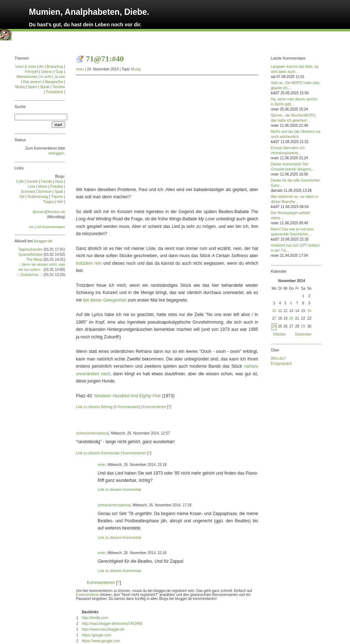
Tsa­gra (48, 202)
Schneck (44, 192)
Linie (32, 187)
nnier (80, 69)
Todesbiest (55, 92)
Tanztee (59, 87)
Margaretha (54, 82)
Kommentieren (154, 407)
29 (303, 326)
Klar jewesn (33, 82)
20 (291, 318)
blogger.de (43, 241)
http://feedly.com (95, 618)
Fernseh (32, 72)
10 (274, 311)
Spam (33, 87)
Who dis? (278, 358)
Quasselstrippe (31, 254)
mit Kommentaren (51, 227)
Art (41, 67)
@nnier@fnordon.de (49, 212)
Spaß (59, 192)
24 (274, 326)
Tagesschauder (30, 249)
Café (20, 181)
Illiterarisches (27, 77)
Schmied (28, 192)
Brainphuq (55, 67)
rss (31, 227)
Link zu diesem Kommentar (98, 453)
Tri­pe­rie (57, 197)
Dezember (303, 334)
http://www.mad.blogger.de (103, 629)
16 (309, 311)
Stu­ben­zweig (38, 197)
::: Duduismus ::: (29, 275)
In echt (46, 77)
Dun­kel (32, 181)
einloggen (56, 153)
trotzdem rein (89, 263)
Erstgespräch (281, 364)
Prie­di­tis (57, 187)
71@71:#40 (105, 59)
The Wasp (35, 260)
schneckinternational (92, 433)
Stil (22, 197)
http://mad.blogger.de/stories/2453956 (112, 624)
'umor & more (26, 67)
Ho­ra (59, 181)
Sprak (45, 87)
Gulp (59, 72)
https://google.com (97, 635)
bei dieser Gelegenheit (105, 300)
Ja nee (60, 77)
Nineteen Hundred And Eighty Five (127, 396)
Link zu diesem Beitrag (94, 407)
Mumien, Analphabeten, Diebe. (89, 12)
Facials (47, 181)
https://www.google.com (101, 641)
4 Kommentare (127, 407)
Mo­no (43, 187)
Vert (60, 202)
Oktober (279, 334)
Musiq (136, 69)
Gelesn (47, 72)
